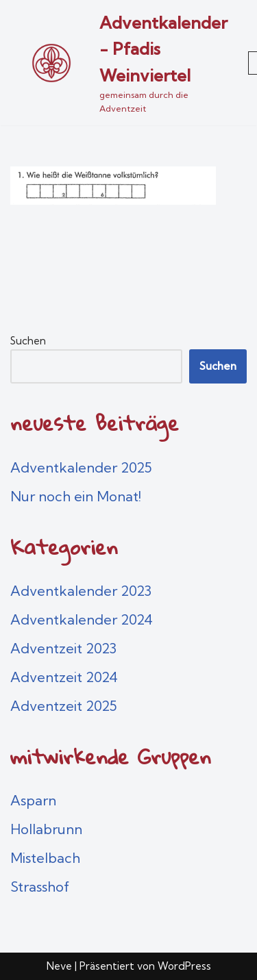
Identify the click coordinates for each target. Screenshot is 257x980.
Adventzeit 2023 (63, 648)
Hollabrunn (46, 829)
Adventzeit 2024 (64, 677)
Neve (59, 966)
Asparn (33, 800)
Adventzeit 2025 (63, 706)
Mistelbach (45, 858)
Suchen (28, 341)
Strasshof (40, 887)
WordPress (184, 966)
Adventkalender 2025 (81, 467)
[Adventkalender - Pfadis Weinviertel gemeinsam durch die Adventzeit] (119, 63)
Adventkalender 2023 (81, 591)
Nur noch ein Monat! (76, 496)
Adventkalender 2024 (82, 619)
